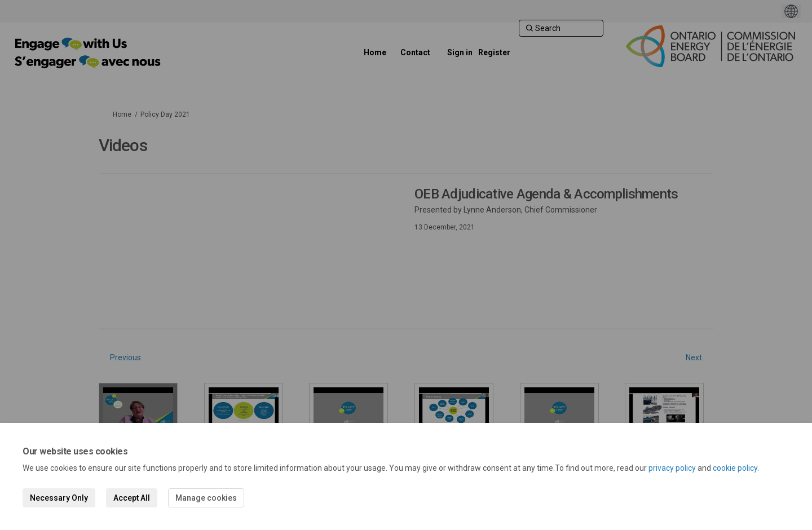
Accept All (132, 498)
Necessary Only (59, 498)
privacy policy (672, 468)
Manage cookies (206, 498)
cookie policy (735, 468)
